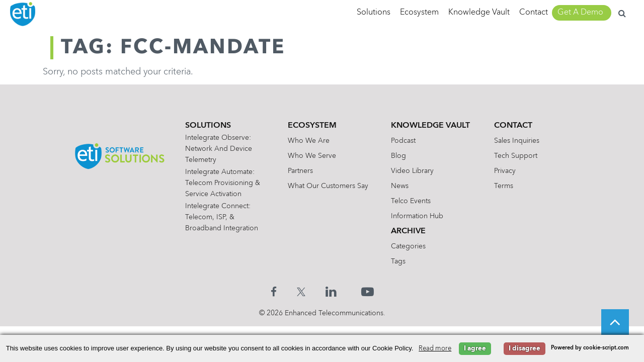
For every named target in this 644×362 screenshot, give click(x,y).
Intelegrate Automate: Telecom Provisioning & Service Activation (223, 183)
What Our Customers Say (328, 186)
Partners (300, 171)
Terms (504, 186)
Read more (435, 349)
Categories (408, 246)
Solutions (374, 13)
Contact (534, 13)
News (400, 186)
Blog (398, 156)
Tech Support (516, 156)
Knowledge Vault (479, 13)
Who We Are (309, 141)
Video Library (412, 171)
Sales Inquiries (517, 141)
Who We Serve (312, 156)
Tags (398, 261)
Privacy (505, 171)
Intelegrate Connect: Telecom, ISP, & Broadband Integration (222, 217)
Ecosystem (419, 13)
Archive (408, 231)
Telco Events (411, 201)
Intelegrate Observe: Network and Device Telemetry (219, 149)
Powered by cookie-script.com (590, 348)
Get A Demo (580, 13)
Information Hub (417, 216)
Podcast (403, 141)
